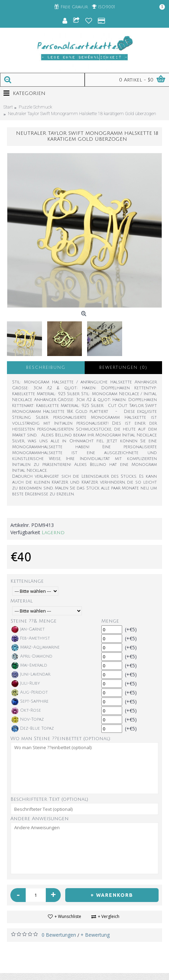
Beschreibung (46, 368)
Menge (110, 621)
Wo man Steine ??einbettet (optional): (61, 739)
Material (22, 601)
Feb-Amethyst (31, 639)
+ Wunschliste (68, 916)
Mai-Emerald (29, 666)
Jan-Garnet (28, 630)
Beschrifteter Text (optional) (49, 799)
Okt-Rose (26, 711)
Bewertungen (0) (123, 368)
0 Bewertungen (59, 935)
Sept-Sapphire (30, 702)
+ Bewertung (95, 935)
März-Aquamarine (36, 648)
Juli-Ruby (26, 684)
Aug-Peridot (30, 693)
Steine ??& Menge (34, 621)
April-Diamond (32, 657)
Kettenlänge (27, 581)
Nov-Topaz (28, 720)
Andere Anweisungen (40, 819)
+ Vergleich (109, 916)
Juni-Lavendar (31, 675)
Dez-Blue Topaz (33, 729)
